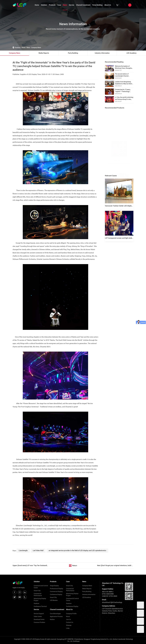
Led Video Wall (38, 551)
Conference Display (56, 594)
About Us (108, 5)
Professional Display (56, 589)
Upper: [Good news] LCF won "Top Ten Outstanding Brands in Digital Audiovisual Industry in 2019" (31, 565)
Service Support (39, 614)
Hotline (52, 619)
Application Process (56, 616)
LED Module (54, 600)
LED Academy (87, 597)
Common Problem (39, 622)
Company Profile (71, 614)
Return (75, 566)
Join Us (68, 619)
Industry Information (89, 594)
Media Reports (87, 589)
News (65, 5)
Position (18, 48)
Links (68, 628)
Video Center (38, 616)
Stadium (36, 603)
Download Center (39, 619)
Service (71, 5)
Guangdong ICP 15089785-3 (66, 639)
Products (52, 5)
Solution (44, 5)
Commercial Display (56, 592)
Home (37, 5)
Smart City (37, 591)
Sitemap (69, 625)
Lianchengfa (23, 551)
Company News (36, 48)
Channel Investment (83, 5)
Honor (68, 616)
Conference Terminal (40, 606)
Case (59, 5)
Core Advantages (55, 614)
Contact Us (70, 622)
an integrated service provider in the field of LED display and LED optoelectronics (77, 551)
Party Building (97, 5)
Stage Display (54, 586)
